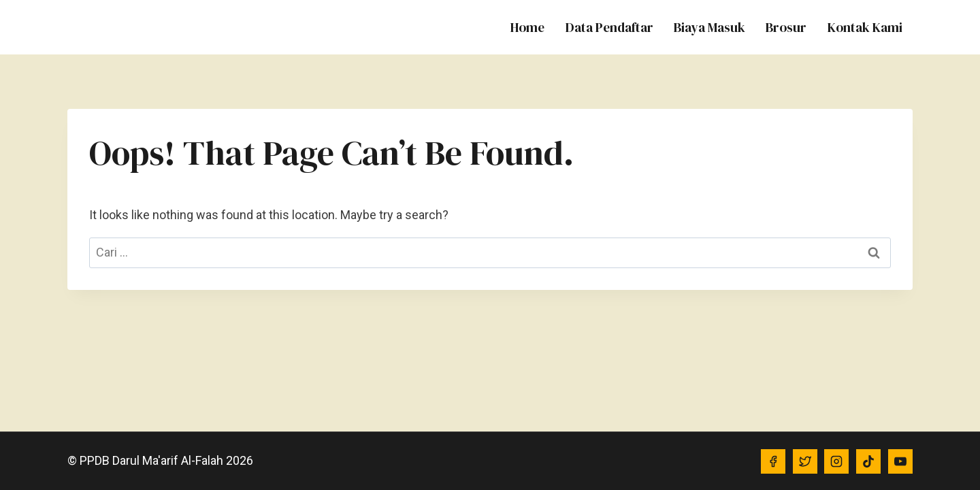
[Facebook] (773, 461)
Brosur (786, 27)
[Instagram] (836, 461)
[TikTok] (868, 461)
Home (527, 27)
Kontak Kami (865, 27)
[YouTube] (900, 461)
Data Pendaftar (609, 27)
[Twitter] (805, 461)
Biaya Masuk (709, 27)
